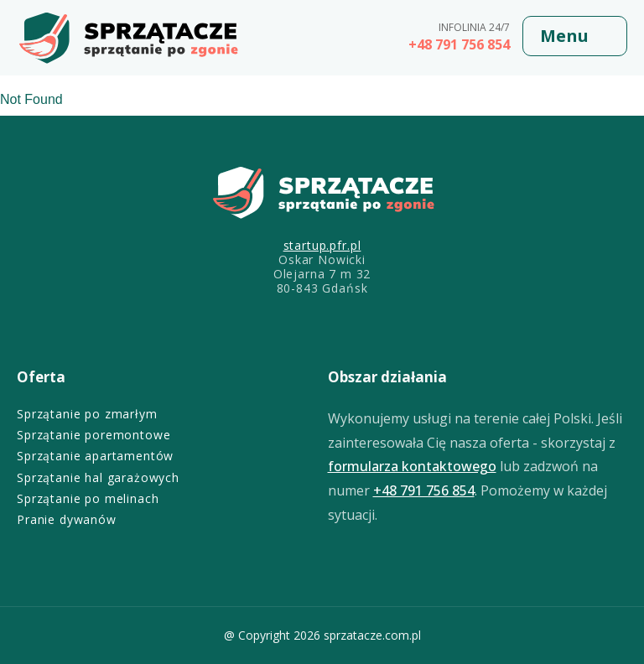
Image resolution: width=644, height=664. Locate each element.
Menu (564, 36)
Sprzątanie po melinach (88, 498)
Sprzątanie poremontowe (93, 435)
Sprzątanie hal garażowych (98, 477)
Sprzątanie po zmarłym (87, 414)
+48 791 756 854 (459, 45)
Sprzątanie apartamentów (95, 456)
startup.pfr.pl (322, 245)
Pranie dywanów (67, 519)
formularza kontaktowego (412, 466)
